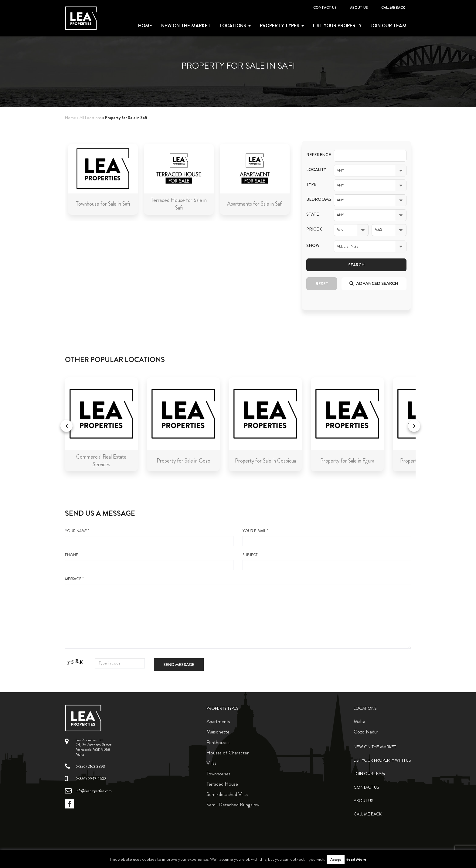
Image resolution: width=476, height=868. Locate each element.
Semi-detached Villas (227, 794)
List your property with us (382, 760)
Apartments (218, 721)
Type (311, 185)
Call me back (393, 8)
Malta (359, 721)
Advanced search (374, 283)
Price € (314, 229)
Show (313, 246)
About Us (359, 8)
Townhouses (218, 774)
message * (238, 613)
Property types (280, 26)
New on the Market (186, 26)
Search (356, 265)
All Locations (90, 118)
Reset (322, 284)
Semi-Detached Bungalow (233, 805)
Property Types (223, 708)
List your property (337, 26)
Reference (315, 155)
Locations (233, 26)
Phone (149, 561)
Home (145, 26)
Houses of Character (228, 753)
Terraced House (222, 784)
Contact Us (325, 8)
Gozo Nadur (366, 732)
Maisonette (218, 732)
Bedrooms (315, 199)
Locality (315, 170)
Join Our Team (389, 26)
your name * (149, 537)
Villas (211, 763)
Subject (327, 561)
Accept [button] (336, 859)
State (313, 214)
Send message (179, 665)
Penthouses (218, 742)
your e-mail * (327, 537)
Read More (356, 859)
